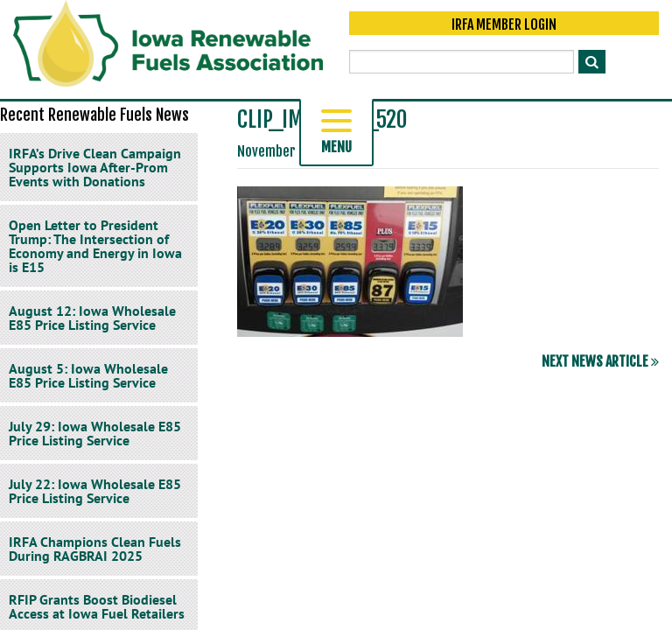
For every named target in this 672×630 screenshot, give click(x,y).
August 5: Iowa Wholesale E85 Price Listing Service (88, 375)
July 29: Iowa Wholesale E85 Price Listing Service (95, 433)
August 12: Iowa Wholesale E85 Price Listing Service (92, 318)
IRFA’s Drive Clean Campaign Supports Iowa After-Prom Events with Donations (95, 167)
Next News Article (600, 361)
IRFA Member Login (504, 28)
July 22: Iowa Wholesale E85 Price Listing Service (95, 491)
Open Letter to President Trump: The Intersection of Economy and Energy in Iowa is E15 (95, 246)
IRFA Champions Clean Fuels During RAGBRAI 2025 (95, 549)
